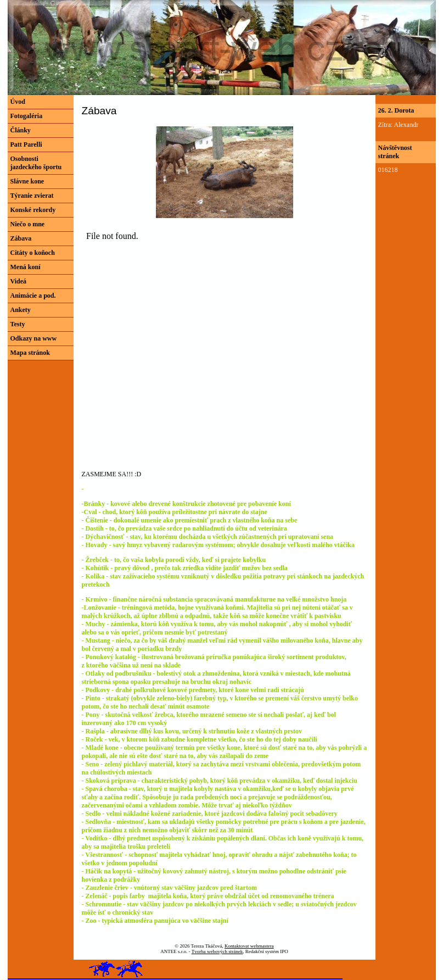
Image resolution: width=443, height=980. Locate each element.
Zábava (21, 238)
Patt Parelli (26, 144)
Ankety (21, 310)
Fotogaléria (27, 116)
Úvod (18, 102)
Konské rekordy (33, 210)
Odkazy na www (34, 338)
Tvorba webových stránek (217, 951)
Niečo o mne (28, 224)
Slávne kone (27, 181)
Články (21, 130)
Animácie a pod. (33, 296)
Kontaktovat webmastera (249, 946)
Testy (18, 324)
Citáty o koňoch (33, 253)
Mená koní (26, 267)
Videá (19, 281)
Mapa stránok (30, 353)
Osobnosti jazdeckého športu (36, 163)
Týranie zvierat (32, 196)
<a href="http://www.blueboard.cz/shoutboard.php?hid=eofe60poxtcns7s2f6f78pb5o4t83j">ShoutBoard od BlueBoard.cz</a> (123, 337)
